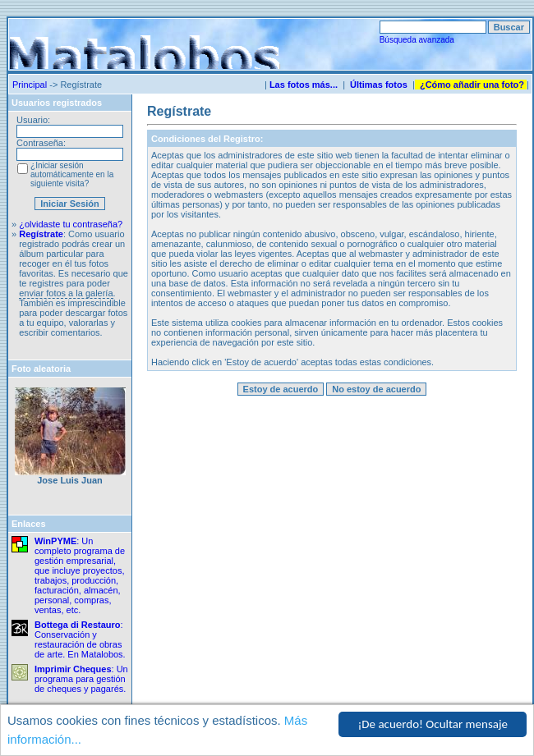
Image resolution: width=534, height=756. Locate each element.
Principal (30, 85)
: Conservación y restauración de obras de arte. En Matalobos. (80, 639)
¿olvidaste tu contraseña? (71, 224)
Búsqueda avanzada (417, 40)
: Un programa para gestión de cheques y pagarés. (81, 679)
